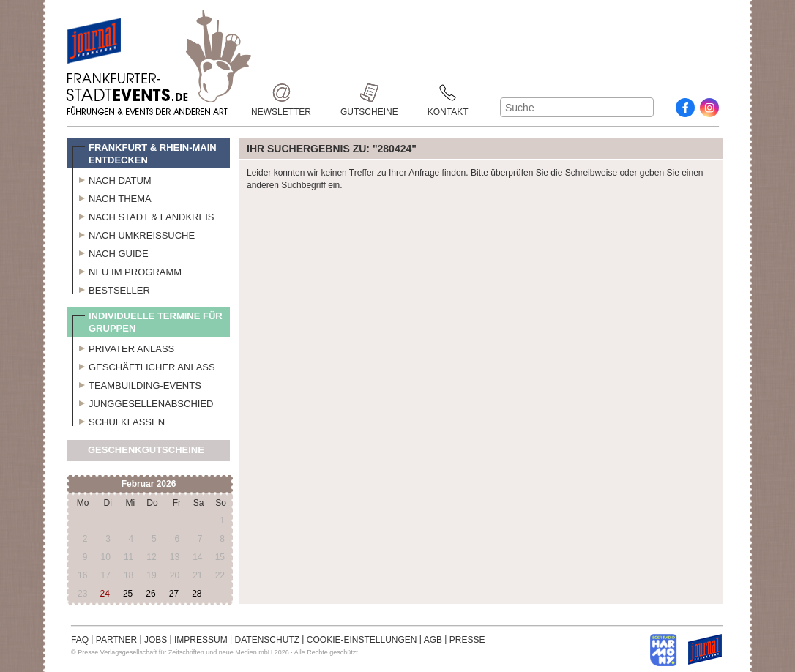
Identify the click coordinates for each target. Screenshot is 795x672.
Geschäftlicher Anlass (144, 365)
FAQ (80, 640)
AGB (433, 640)
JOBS (156, 640)
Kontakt (448, 93)
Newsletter (281, 93)
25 (128, 594)
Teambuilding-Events (137, 384)
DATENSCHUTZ (267, 640)
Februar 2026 (149, 484)
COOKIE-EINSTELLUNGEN (362, 640)
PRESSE (467, 640)
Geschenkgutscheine (138, 453)
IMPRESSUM (201, 640)
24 (105, 594)
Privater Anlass (123, 347)
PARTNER (116, 640)
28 (197, 594)
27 (174, 594)
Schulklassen (119, 420)
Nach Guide (111, 252)
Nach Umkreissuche (134, 234)
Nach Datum (112, 179)
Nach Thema (112, 197)
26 (150, 594)
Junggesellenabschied (143, 402)
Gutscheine (369, 93)
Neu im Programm (127, 270)
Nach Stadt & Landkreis (143, 215)
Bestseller (111, 288)
